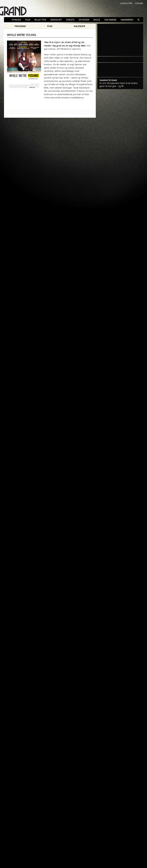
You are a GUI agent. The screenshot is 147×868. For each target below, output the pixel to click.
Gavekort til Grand (108, 80)
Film (50, 26)
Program (20, 26)
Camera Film (126, 3)
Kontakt (139, 3)
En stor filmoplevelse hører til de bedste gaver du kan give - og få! (119, 85)
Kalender (79, 26)
